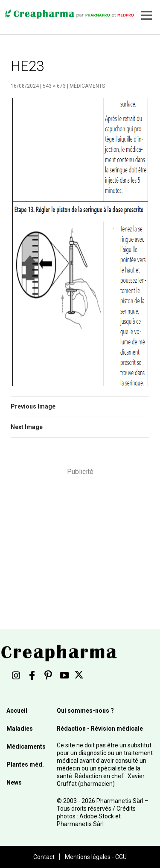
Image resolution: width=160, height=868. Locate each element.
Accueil (17, 711)
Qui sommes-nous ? (85, 711)
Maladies (20, 729)
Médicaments (87, 86)
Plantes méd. (25, 764)
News (14, 782)
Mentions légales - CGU (96, 857)
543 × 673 (54, 86)
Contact (44, 857)
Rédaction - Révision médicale (100, 729)
